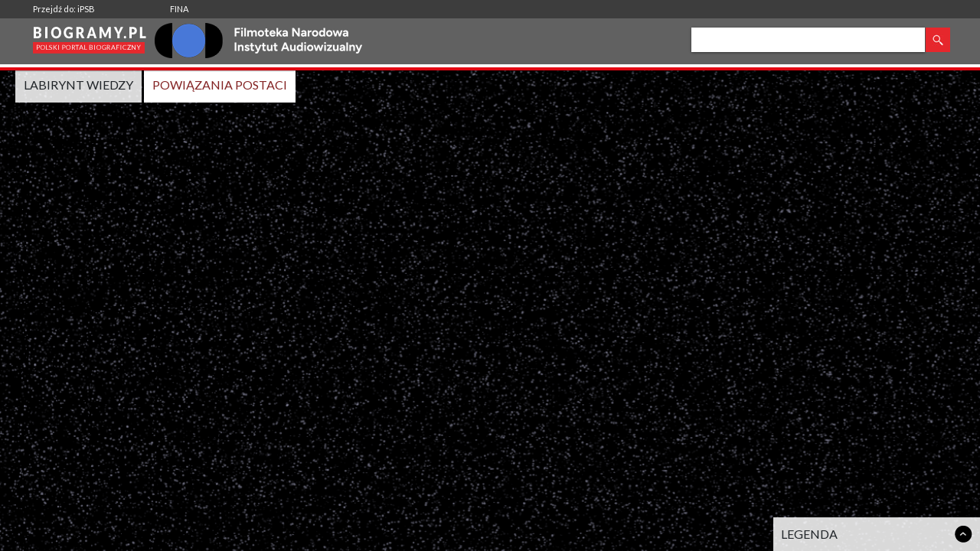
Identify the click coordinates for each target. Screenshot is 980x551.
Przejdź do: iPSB (64, 9)
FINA (179, 9)
